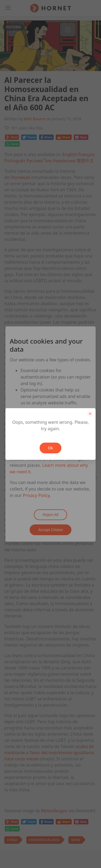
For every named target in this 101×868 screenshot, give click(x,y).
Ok (51, 448)
